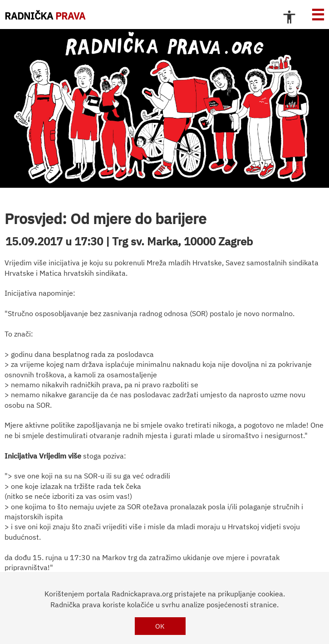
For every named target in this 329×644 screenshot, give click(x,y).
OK (160, 626)
